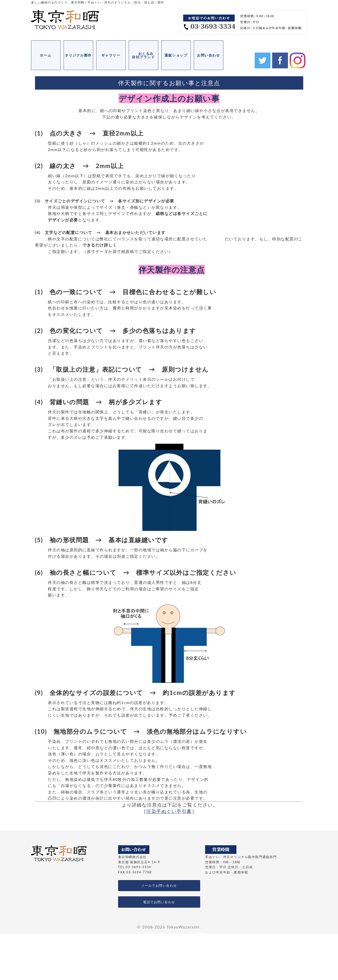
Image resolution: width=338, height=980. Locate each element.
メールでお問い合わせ (159, 885)
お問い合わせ (208, 55)
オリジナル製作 (78, 55)
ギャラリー (111, 55)
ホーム (46, 55)
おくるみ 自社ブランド (145, 55)
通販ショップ (176, 55)
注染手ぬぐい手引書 (169, 811)
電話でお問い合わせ (159, 902)
